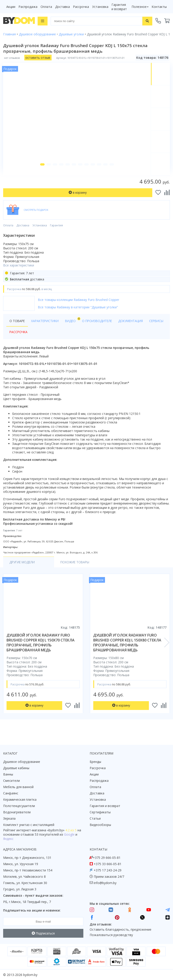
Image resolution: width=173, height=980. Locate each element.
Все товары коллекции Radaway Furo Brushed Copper (79, 306)
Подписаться (43, 933)
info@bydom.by (105, 883)
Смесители (11, 781)
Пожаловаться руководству (111, 935)
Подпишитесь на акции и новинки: (32, 910)
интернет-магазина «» (40, 830)
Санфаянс (11, 793)
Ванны (8, 774)
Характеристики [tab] (46, 327)
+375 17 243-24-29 (108, 870)
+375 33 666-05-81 (108, 864)
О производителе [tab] (101, 327)
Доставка (63, 7)
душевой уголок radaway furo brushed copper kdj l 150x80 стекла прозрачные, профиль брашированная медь (127, 649)
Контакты (159, 7)
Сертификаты (100, 812)
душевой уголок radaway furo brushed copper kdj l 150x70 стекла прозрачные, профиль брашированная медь (41, 649)
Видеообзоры (100, 825)
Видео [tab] (75, 326)
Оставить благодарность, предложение (121, 930)
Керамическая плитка (20, 799)
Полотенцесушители (19, 806)
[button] (41, 171)
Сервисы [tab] (17, 338)
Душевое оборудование (22, 762)
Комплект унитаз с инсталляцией (29, 825)
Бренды (95, 762)
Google (69, 834)
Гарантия (56, 232)
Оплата (46, 7)
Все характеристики (19, 272)
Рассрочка (81, 7)
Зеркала (9, 818)
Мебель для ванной (18, 787)
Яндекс (8, 839)
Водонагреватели (17, 812)
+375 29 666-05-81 (107, 858)
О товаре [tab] (17, 327)
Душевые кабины (16, 768)
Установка (100, 7)
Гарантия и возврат (119, 7)
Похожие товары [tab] (64, 569)
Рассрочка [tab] (40, 338)
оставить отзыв (38, 57)
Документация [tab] (136, 327)
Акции (11, 7)
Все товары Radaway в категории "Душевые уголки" (78, 314)
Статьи (95, 818)
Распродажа (28, 7)
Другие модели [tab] (23, 569)
